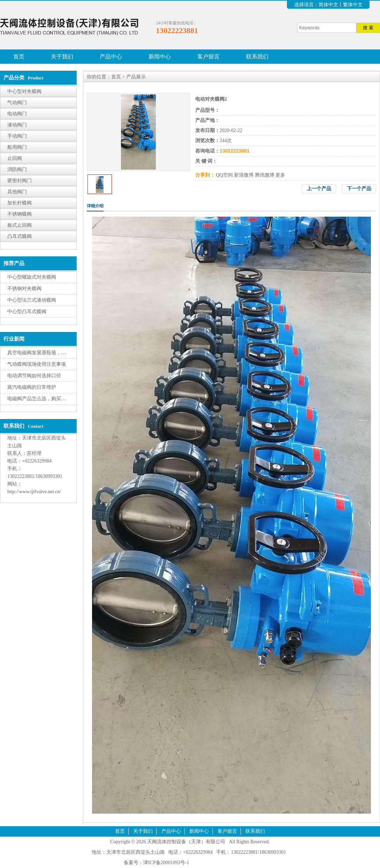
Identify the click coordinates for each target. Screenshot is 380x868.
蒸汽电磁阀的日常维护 (32, 387)
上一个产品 (319, 189)
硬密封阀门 (20, 181)
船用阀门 (17, 147)
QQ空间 (225, 175)
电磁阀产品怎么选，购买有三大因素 (46, 399)
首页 (19, 57)
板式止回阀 (20, 225)
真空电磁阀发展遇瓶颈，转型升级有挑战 (51, 353)
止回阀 (15, 158)
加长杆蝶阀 (20, 203)
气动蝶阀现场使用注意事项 (37, 364)
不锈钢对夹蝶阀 (24, 289)
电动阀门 (17, 114)
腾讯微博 (265, 175)
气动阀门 (17, 103)
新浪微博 (244, 175)
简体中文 (328, 5)
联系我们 (257, 57)
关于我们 (62, 57)
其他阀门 (17, 192)
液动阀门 (17, 125)
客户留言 (208, 57)
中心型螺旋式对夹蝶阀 (32, 277)
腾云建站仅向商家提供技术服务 (225, 863)
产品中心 (111, 57)
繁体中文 (353, 5)
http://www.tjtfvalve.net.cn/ (34, 492)
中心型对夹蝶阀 (24, 91)
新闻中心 (160, 57)
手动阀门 (17, 136)
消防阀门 (17, 169)
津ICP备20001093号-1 (166, 863)
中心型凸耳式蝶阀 (27, 312)
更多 (280, 175)
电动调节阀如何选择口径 (34, 376)
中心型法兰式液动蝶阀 (32, 300)
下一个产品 (359, 189)
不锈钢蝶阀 (20, 214)
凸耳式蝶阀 (20, 236)
